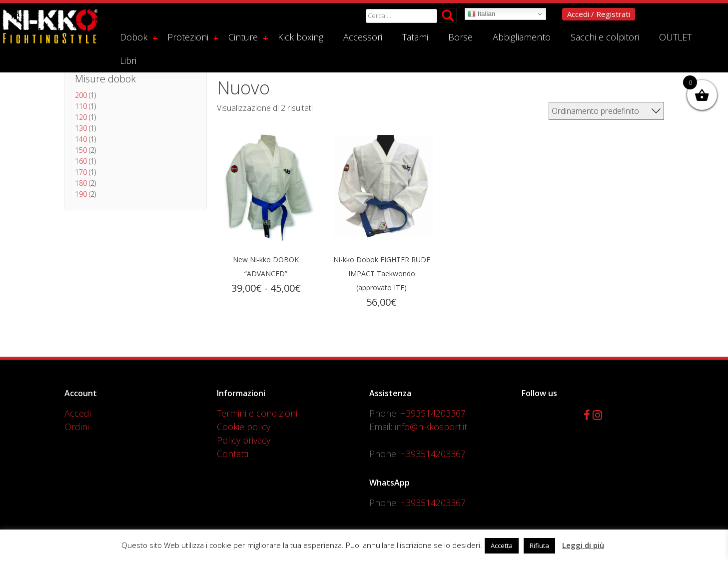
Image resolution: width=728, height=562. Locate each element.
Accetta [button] (502, 546)
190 (81, 194)
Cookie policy (244, 427)
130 (81, 128)
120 (81, 117)
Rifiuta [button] (539, 546)
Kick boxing (301, 37)
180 (81, 183)
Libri (128, 60)
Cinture (243, 37)
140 (81, 139)
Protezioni (188, 37)
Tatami (415, 37)
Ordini (77, 427)
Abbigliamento (522, 37)
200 (81, 95)
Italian (481, 14)
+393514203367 (433, 413)
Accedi (78, 413)
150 (81, 150)
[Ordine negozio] (606, 111)
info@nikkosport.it (431, 427)
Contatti (233, 454)
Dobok (134, 37)
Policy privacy (244, 440)
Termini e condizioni (257, 413)
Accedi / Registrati (599, 14)
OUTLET (675, 37)
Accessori (363, 37)
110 (81, 106)
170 (81, 172)
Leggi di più (583, 545)
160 (81, 161)
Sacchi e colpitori (605, 37)
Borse (460, 37)
